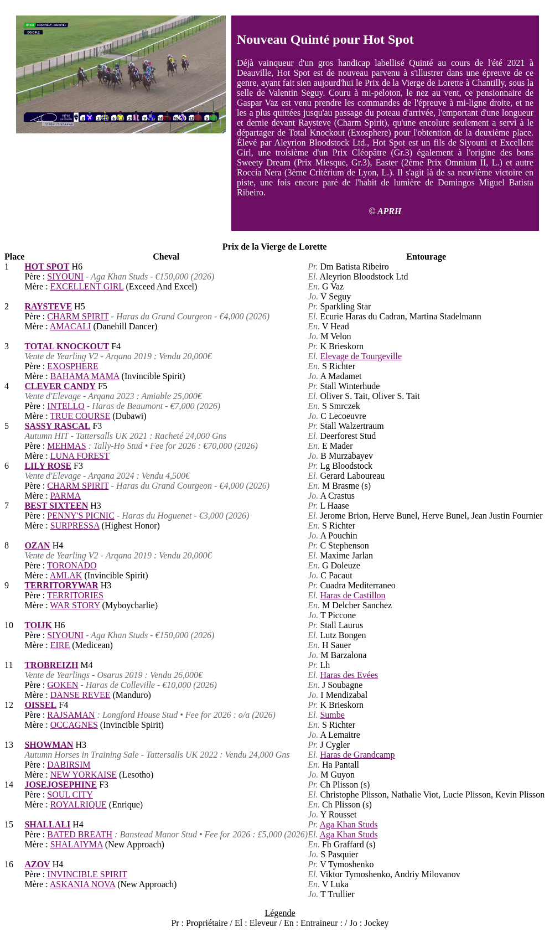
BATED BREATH (80, 834)
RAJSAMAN (71, 715)
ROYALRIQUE (79, 804)
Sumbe (332, 715)
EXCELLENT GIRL (87, 286)
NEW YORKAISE (84, 775)
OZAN (37, 545)
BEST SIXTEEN (56, 506)
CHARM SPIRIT (78, 316)
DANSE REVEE (81, 695)
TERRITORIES (75, 595)
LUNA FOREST (80, 456)
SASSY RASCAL (57, 426)
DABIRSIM (69, 765)
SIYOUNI (65, 276)
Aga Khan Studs (349, 824)
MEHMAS (66, 446)
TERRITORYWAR (61, 585)
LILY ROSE (48, 466)
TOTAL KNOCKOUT (67, 346)
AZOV (37, 864)
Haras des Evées (349, 675)
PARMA (66, 496)
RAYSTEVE (48, 306)
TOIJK (38, 625)
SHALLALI (47, 824)
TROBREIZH (51, 665)
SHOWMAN (49, 745)
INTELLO (66, 406)
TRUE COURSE (80, 416)
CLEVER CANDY (60, 386)
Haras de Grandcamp (357, 755)
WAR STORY (75, 605)
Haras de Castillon (352, 595)
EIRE (60, 645)
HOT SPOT (47, 266)
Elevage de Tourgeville (361, 356)
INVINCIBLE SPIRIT (87, 874)
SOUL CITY (70, 794)
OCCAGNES (74, 725)
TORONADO (72, 565)
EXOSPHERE (72, 366)
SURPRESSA (75, 526)
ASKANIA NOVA (82, 884)
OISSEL (40, 705)
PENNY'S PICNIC (81, 516)
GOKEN (63, 685)
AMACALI (71, 326)
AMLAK (66, 575)
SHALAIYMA (77, 844)
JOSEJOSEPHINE (61, 785)
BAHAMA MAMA (85, 376)
